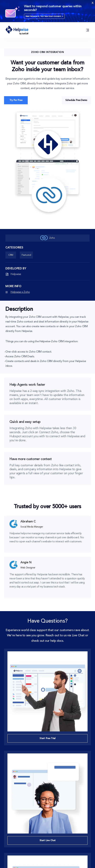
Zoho (48, 238)
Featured (26, 255)
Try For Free (16, 100)
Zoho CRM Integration (47, 52)
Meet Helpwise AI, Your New (44, 16)
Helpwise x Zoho (20, 292)
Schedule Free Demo (76, 100)
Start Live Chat (48, 840)
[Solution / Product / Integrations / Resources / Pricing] (88, 30)
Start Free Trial (47, 738)
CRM (11, 255)
